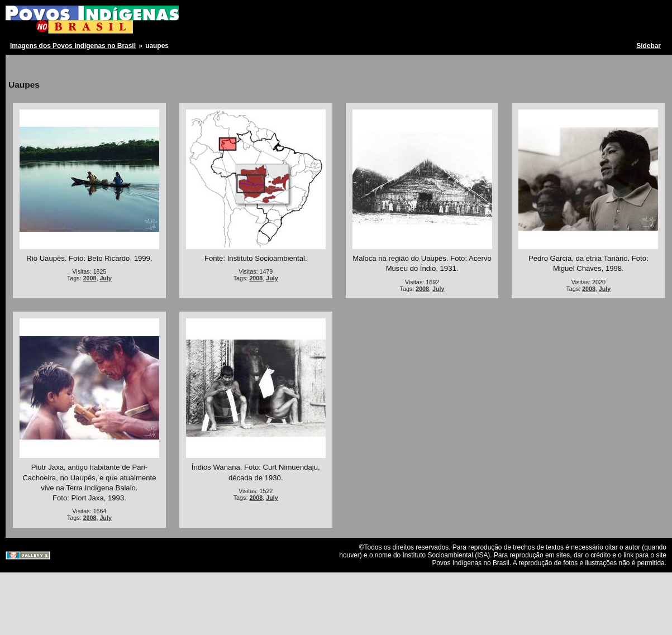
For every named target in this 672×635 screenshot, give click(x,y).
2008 (90, 278)
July (105, 278)
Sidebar (649, 46)
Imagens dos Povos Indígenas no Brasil (73, 46)
